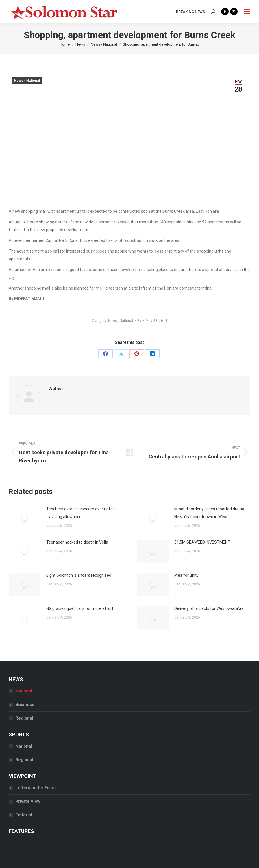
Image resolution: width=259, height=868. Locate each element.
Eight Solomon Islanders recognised (79, 575)
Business (25, 705)
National (24, 691)
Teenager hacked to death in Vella (77, 542)
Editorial (24, 815)
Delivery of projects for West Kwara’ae (209, 608)
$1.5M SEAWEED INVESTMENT (202, 542)
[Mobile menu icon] (247, 12)
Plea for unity (186, 575)
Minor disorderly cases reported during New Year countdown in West (209, 513)
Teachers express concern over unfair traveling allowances (81, 513)
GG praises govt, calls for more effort (80, 608)
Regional (24, 718)
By (139, 321)
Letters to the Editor (36, 788)
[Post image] (25, 518)
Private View (28, 801)
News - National (27, 81)
